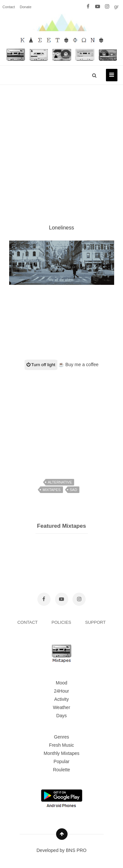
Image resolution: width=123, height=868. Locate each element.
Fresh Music (61, 745)
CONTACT (28, 622)
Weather (61, 707)
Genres (62, 737)
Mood (61, 683)
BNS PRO (76, 850)
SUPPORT (96, 622)
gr (116, 6)
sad (74, 490)
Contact (9, 7)
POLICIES (62, 622)
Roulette (61, 770)
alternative (60, 482)
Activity (61, 699)
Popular (61, 761)
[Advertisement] (61, 147)
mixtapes (52, 490)
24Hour (62, 691)
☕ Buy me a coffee (78, 365)
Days (62, 716)
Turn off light (41, 365)
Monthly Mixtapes (61, 753)
